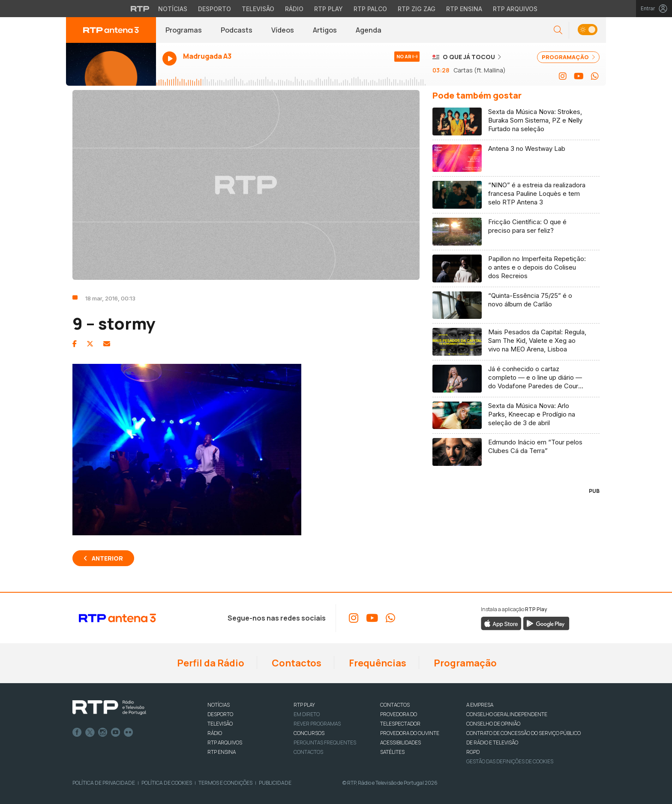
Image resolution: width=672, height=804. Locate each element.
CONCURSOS (309, 733)
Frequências (377, 663)
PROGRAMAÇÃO (568, 57)
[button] (558, 30)
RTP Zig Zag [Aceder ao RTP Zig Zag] (417, 9)
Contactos (296, 663)
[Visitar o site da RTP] (140, 9)
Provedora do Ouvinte (410, 733)
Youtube (116, 732)
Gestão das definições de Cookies (510, 761)
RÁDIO (215, 733)
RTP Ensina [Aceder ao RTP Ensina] (464, 9)
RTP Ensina (222, 752)
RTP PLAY (304, 705)
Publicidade (275, 783)
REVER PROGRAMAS (317, 724)
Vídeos (283, 30)
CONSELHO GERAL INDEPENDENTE (507, 714)
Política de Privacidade (104, 783)
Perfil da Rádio (210, 663)
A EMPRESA (480, 705)
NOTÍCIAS (219, 705)
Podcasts (237, 30)
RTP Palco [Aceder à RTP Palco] (370, 9)
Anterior (107, 558)
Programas (184, 30)
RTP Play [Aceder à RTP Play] (328, 9)
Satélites (392, 752)
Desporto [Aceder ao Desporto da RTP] (214, 9)
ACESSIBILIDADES (400, 742)
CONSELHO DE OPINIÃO (493, 724)
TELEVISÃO (220, 724)
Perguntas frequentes (325, 742)
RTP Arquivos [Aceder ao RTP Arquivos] (515, 9)
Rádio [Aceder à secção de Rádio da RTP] (294, 9)
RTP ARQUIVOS (225, 742)
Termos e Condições (225, 783)
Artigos (325, 30)
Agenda (369, 30)
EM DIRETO (307, 714)
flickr (129, 732)
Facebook (77, 732)
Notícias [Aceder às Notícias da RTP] (173, 9)
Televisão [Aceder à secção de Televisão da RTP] (258, 9)
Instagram (103, 732)
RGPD (473, 752)
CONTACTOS (395, 705)
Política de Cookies (167, 783)
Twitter (90, 732)
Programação (464, 663)
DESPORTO (220, 714)
